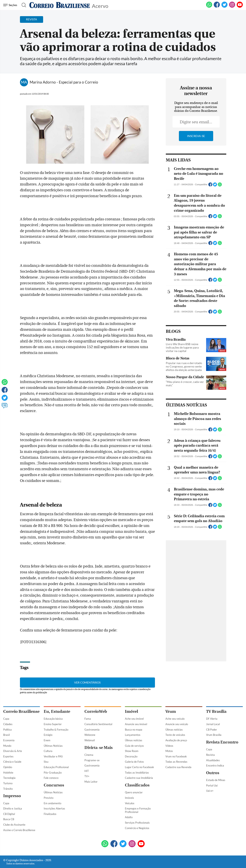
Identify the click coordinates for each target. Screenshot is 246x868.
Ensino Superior (53, 724)
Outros (213, 773)
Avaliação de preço (176, 740)
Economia (9, 740)
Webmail (90, 740)
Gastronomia (92, 730)
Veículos (130, 803)
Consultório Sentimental (98, 724)
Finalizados (50, 814)
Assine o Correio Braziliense (19, 830)
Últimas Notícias (53, 746)
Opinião (8, 767)
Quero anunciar (134, 792)
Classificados (137, 785)
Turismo (8, 783)
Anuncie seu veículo (177, 724)
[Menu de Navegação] (11, 5)
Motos (169, 751)
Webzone (90, 735)
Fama (88, 719)
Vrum (171, 711)
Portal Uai (212, 785)
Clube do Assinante (14, 825)
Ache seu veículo (175, 719)
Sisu (46, 762)
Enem (47, 740)
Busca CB (9, 819)
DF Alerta (212, 719)
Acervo (100, 6)
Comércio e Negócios (137, 828)
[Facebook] (217, 7)
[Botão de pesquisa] (23, 5)
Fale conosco (51, 778)
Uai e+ (210, 791)
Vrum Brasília (214, 735)
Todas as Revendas (176, 762)
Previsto (49, 798)
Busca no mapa (134, 730)
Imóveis (129, 798)
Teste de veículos (175, 735)
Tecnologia (9, 778)
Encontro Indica (215, 765)
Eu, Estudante (57, 711)
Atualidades (213, 760)
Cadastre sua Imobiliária (139, 778)
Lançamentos (133, 735)
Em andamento (52, 803)
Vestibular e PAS (53, 756)
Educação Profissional (56, 767)
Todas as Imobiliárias (137, 773)
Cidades (8, 724)
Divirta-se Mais (99, 748)
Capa (6, 719)
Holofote (8, 773)
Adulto (129, 817)
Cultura (48, 751)
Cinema (89, 755)
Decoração (131, 756)
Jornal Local (213, 724)
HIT (87, 771)
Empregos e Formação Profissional (138, 810)
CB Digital (9, 814)
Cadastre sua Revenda (178, 767)
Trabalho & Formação (56, 730)
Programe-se (92, 760)
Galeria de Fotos (134, 762)
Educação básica (53, 719)
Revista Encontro (222, 742)
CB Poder (212, 730)
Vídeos (169, 746)
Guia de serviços (134, 746)
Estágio (48, 735)
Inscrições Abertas (54, 808)
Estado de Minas (216, 780)
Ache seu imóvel (134, 719)
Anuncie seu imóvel (136, 724)
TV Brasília (216, 711)
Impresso (12, 796)
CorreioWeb (96, 711)
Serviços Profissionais (137, 823)
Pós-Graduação (53, 773)
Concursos (54, 785)
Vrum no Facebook (176, 756)
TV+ (87, 776)
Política (7, 730)
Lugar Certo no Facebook (139, 767)
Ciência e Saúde (12, 762)
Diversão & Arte (13, 751)
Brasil (6, 735)
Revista (210, 755)
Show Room (132, 751)
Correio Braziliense (21, 711)
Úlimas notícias (134, 740)
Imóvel (131, 711)
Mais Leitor (91, 782)
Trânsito (8, 789)
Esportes (8, 756)
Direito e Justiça (13, 808)
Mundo (7, 746)
